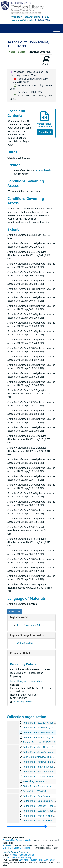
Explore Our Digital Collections (16, 848)
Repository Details (21, 653)
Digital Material (19, 617)
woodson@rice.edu (23, 702)
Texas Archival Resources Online (17, 840)
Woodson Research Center (26, 17)
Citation (46, 61)
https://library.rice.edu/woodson (26, 681)
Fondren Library (10, 857)
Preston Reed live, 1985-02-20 (39, 742)
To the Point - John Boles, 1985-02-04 (43, 728)
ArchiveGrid (8, 845)
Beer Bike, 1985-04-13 (35, 781)
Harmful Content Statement (16, 852)
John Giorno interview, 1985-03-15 (41, 757)
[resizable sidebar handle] (32, 826)
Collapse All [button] (15, 612)
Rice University (44, 170)
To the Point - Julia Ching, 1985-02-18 (43, 737)
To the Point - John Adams (30, 625)
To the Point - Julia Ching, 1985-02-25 (43, 747)
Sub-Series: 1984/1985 (30, 92)
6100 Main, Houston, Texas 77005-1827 (37, 860)
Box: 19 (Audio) (25, 643)
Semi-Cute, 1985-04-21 (35, 791)
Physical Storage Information (27, 635)
